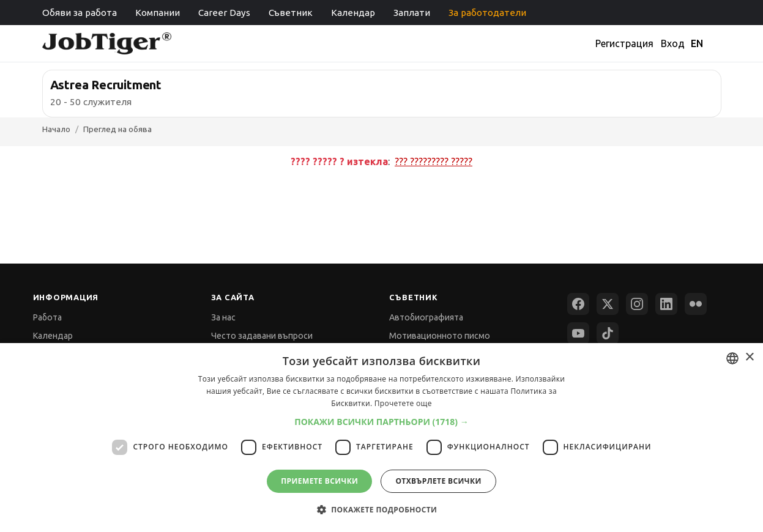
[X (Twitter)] (608, 304)
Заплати (412, 13)
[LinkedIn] (666, 304)
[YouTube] (578, 333)
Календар (353, 13)
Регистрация (624, 43)
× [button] (749, 357)
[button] (381, 422)
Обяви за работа (80, 13)
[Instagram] (637, 304)
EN (697, 43)
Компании (158, 13)
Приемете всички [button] (319, 481)
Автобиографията (426, 317)
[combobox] (732, 358)
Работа (47, 317)
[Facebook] (578, 304)
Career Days (224, 13)
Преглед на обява (117, 129)
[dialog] (381, 438)
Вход (673, 43)
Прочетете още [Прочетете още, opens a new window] (403, 403)
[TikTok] (608, 333)
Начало (56, 129)
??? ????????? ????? (434, 161)
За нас (223, 317)
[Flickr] (696, 304)
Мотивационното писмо (440, 336)
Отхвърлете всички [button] (438, 481)
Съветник (291, 13)
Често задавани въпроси (262, 336)
